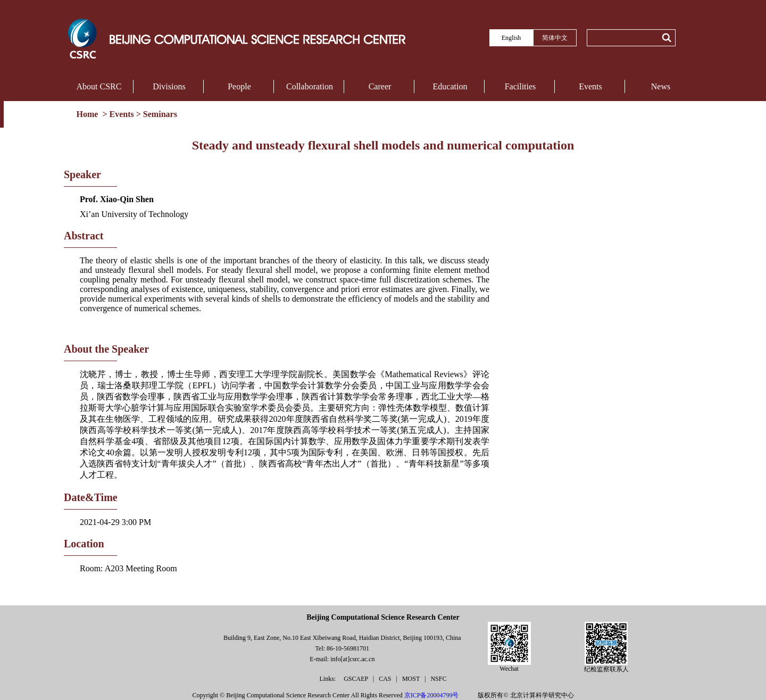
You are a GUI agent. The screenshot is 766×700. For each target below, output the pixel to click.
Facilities (521, 86)
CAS (386, 679)
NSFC (438, 679)
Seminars (160, 114)
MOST (412, 679)
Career (380, 86)
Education (450, 86)
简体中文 (555, 38)
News (661, 86)
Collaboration (310, 86)
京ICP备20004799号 (432, 695)
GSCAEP (357, 679)
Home (89, 114)
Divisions (169, 86)
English (511, 38)
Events (590, 86)
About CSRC (99, 86)
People (239, 86)
